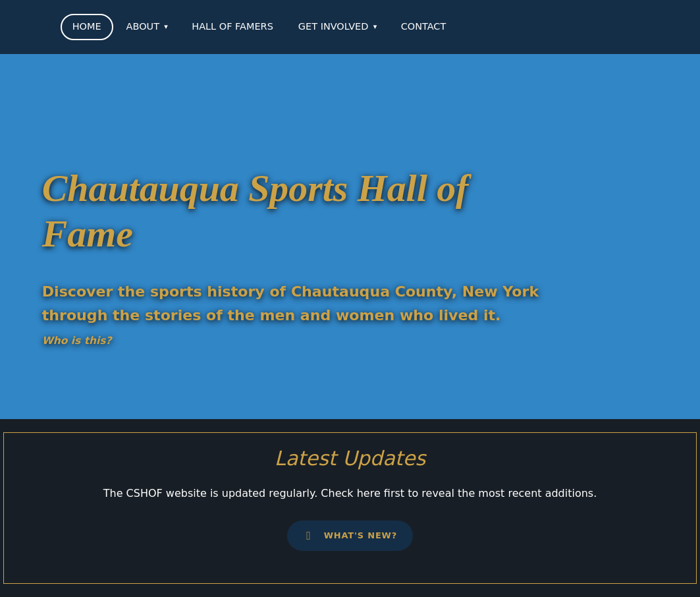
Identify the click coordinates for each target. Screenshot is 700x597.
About (143, 26)
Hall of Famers (232, 26)
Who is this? (77, 341)
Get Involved (334, 26)
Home (87, 26)
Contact (424, 26)
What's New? (350, 535)
